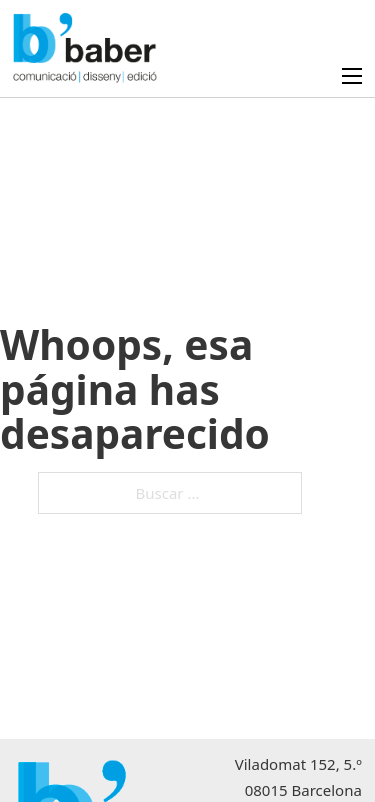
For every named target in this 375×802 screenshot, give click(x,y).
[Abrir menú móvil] (352, 76)
